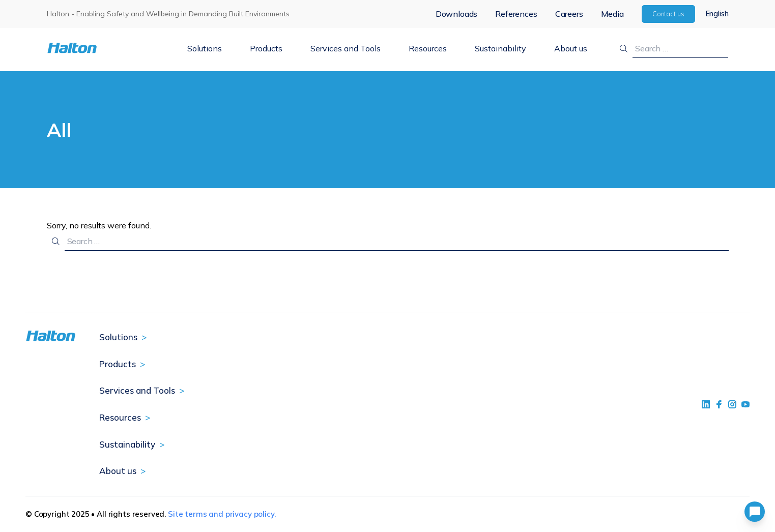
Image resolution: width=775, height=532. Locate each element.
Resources (428, 48)
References (516, 14)
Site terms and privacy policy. (222, 514)
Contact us (668, 14)
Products (266, 48)
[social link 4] (745, 404)
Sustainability (500, 48)
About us (571, 48)
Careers (569, 14)
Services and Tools (346, 48)
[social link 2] (719, 404)
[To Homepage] (104, 48)
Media (612, 14)
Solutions (205, 48)
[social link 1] (706, 404)
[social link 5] (732, 404)
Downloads (457, 14)
